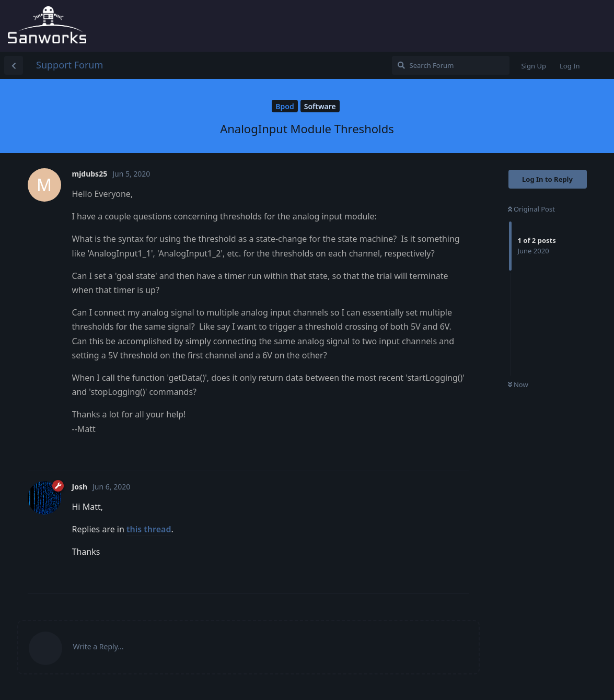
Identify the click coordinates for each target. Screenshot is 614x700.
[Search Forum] (451, 65)
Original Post (531, 209)
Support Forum (69, 65)
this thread (149, 529)
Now (518, 384)
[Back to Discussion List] (14, 65)
